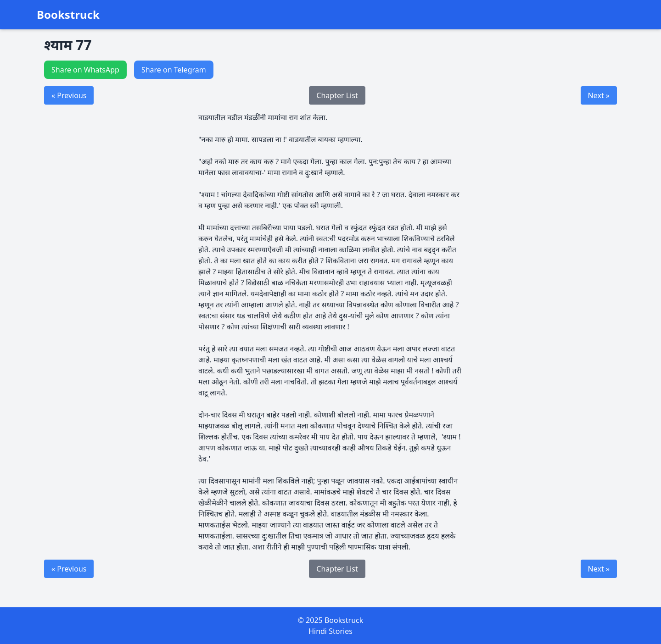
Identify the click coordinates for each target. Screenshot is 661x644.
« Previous (69, 95)
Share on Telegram (174, 70)
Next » (599, 95)
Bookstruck (68, 15)
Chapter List (337, 95)
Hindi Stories (330, 631)
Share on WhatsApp (85, 70)
